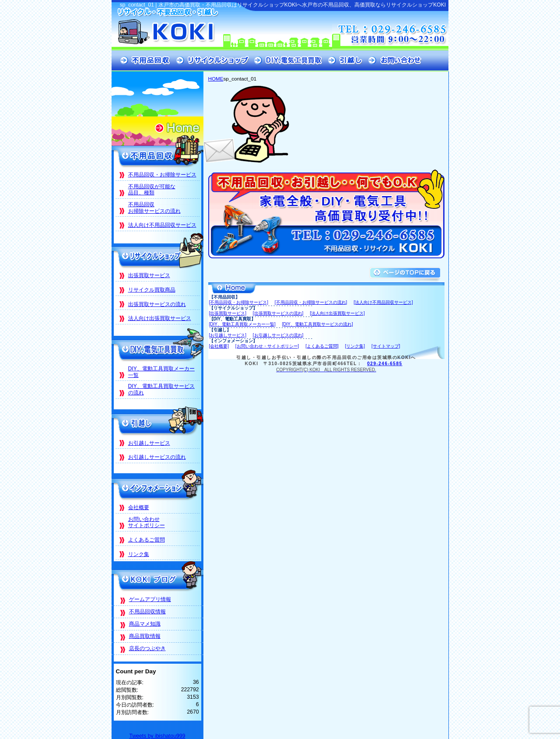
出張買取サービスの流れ (157, 304)
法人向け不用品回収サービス (162, 225)
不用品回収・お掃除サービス (162, 175)
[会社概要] (219, 346)
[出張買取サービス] (228, 313)
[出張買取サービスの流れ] (278, 313)
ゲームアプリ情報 (150, 599)
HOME (216, 79)
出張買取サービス (149, 275)
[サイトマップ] (386, 346)
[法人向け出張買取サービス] (337, 313)
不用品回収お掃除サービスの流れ (154, 208)
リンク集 (139, 554)
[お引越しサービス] (228, 335)
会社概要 (139, 507)
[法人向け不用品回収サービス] (383, 302)
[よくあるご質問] (322, 346)
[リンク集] (355, 346)
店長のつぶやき (147, 648)
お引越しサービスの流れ (157, 457)
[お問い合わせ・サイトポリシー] (267, 346)
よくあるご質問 (147, 540)
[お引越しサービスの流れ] (278, 335)
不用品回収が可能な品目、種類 (152, 190)
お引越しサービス (149, 443)
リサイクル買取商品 (152, 290)
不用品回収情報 (147, 612)
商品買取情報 (145, 636)
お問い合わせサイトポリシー (147, 523)
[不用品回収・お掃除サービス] (239, 302)
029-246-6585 (385, 364)
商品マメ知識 (145, 624)
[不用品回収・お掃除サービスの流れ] (311, 302)
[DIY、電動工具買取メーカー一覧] (242, 324)
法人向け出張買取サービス (160, 318)
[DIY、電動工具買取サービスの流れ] (318, 324)
